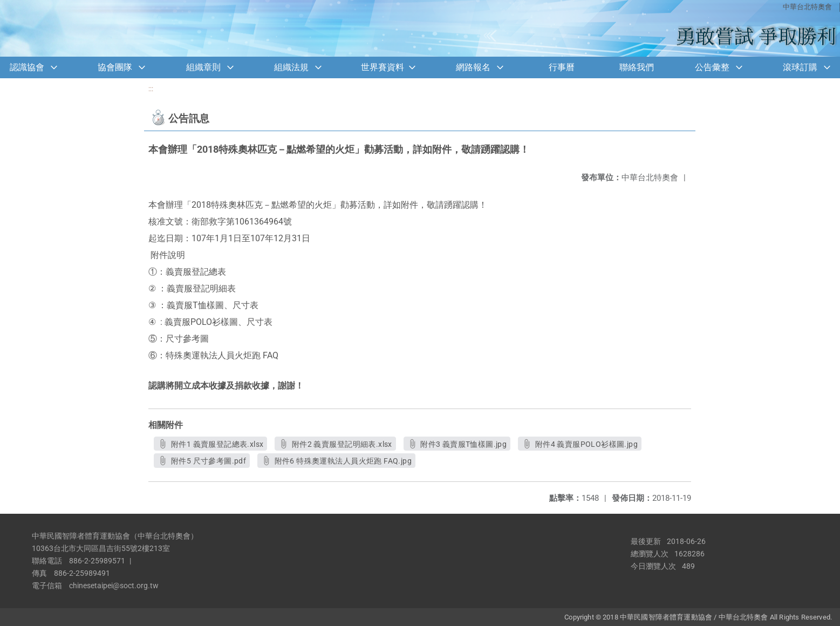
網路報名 (473, 67)
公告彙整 (712, 67)
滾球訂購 (800, 67)
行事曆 (562, 67)
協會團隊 (115, 67)
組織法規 (291, 67)
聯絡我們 (637, 67)
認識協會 (27, 67)
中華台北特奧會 (807, 7)
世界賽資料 (383, 67)
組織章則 (203, 67)
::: (151, 89)
